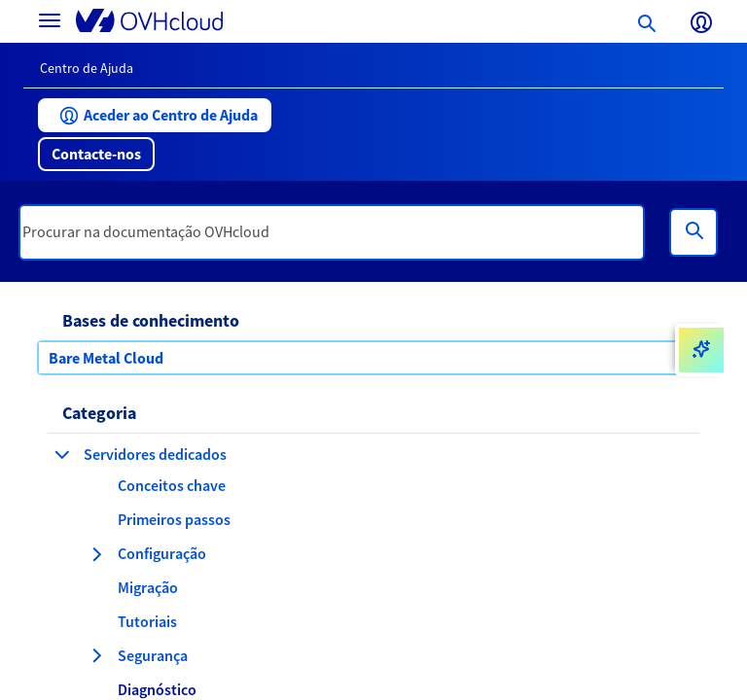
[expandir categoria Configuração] (96, 554)
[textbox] (332, 232)
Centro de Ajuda (87, 68)
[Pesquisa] (694, 232)
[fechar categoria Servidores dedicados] (62, 454)
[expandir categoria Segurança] (96, 655)
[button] (155, 115)
